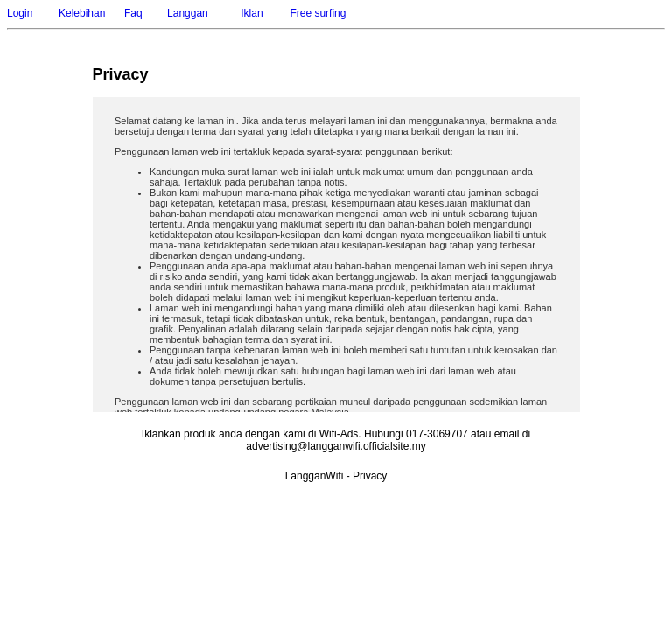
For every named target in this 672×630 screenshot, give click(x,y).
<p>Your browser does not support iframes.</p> (336, 255)
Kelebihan (82, 13)
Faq (133, 13)
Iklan (252, 13)
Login (20, 13)
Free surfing (318, 13)
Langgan (188, 13)
